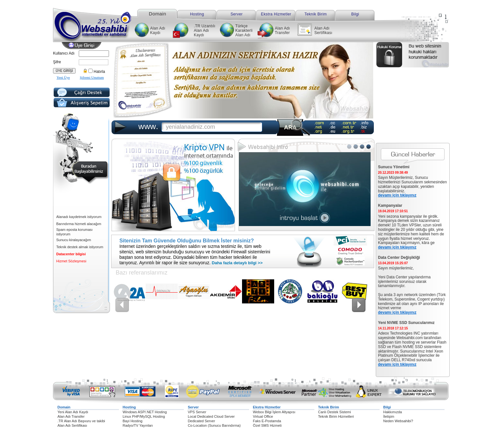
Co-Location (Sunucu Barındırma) (214, 425)
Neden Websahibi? (398, 421)
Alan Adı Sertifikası (323, 31)
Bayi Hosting (132, 421)
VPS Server (197, 412)
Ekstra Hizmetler (276, 14)
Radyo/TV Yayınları (138, 425)
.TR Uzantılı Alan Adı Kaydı (205, 31)
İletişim (389, 416)
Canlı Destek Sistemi (335, 412)
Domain (157, 13)
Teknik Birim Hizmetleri (336, 416)
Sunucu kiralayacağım (74, 240)
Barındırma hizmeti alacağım (79, 224)
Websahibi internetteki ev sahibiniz (98, 22)
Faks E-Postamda (267, 421)
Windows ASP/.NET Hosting (144, 412)
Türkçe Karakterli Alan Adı (244, 31)
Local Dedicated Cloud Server (211, 416)
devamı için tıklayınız (397, 195)
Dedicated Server (201, 421)
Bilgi (355, 14)
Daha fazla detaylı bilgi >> (237, 263)
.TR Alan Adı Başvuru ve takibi (81, 421)
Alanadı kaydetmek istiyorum (79, 217)
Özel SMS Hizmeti (267, 425)
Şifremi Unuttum (92, 77)
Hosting (197, 14)
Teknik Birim (315, 14)
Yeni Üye (63, 77)
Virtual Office (263, 416)
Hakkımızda (392, 412)
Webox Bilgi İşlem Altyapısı (274, 412)
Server (237, 14)
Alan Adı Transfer (282, 31)
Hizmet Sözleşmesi (71, 261)
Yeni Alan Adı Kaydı (73, 412)
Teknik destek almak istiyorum (80, 247)
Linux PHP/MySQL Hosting (144, 416)
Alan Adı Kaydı (158, 31)
